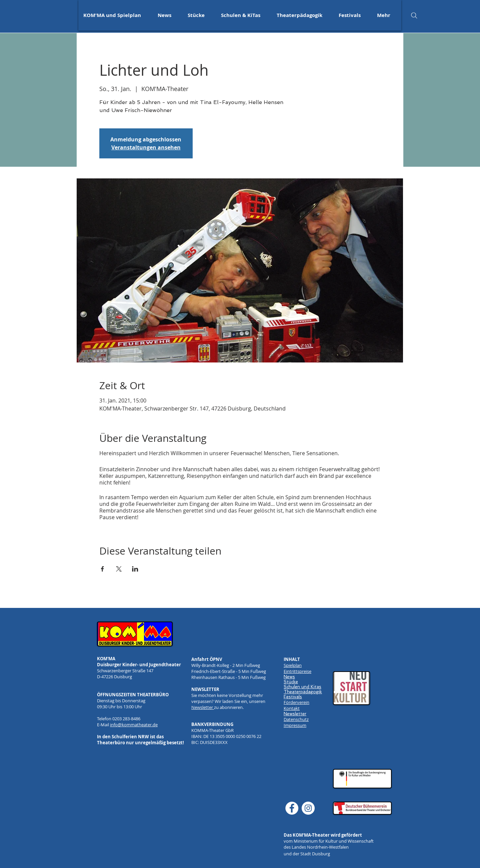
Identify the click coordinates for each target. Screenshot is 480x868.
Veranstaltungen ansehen (146, 147)
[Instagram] (308, 808)
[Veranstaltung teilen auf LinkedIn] (135, 569)
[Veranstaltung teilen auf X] (119, 569)
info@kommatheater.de (134, 725)
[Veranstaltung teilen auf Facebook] (102, 569)
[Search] (414, 15)
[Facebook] (292, 808)
